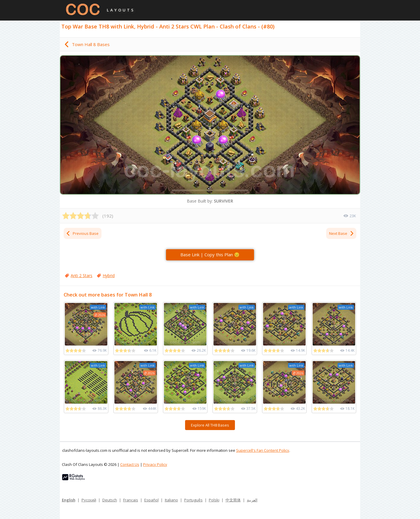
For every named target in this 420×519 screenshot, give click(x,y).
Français (131, 500)
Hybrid (109, 275)
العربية (252, 500)
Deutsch (110, 500)
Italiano (171, 500)
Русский (89, 500)
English (69, 500)
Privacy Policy (155, 464)
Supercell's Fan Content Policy (263, 450)
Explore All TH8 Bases (210, 425)
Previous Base (82, 233)
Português (193, 500)
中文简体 (233, 500)
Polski (214, 500)
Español (151, 500)
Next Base (342, 233)
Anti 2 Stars (82, 275)
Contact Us (130, 464)
